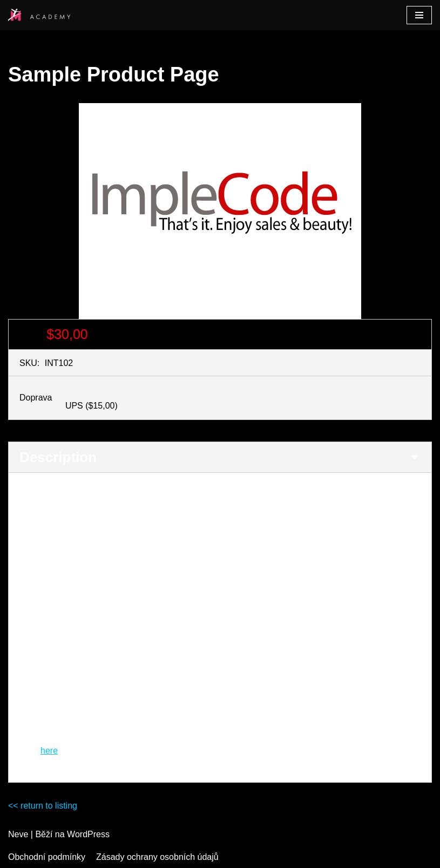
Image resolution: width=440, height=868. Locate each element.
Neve (18, 834)
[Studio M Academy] (40, 15)
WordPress (88, 834)
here (49, 751)
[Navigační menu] (419, 15)
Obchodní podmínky (47, 857)
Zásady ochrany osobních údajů (157, 857)
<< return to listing (43, 806)
